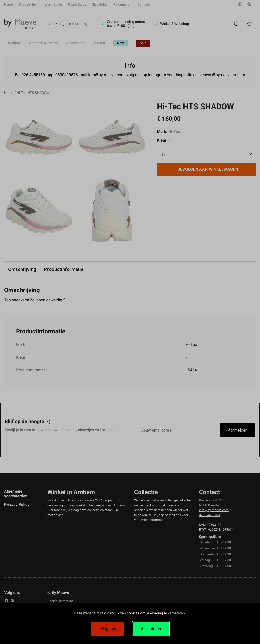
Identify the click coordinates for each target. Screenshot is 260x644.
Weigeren (108, 629)
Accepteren (151, 629)
